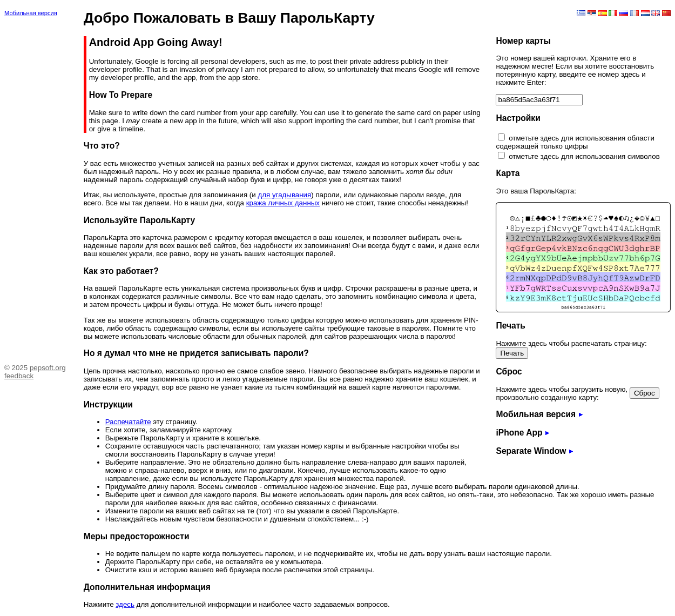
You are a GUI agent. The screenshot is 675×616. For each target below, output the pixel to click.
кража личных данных (283, 203)
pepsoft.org (48, 368)
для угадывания (284, 195)
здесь (125, 604)
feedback (19, 376)
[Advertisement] (37, 186)
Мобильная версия (31, 13)
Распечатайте (128, 422)
